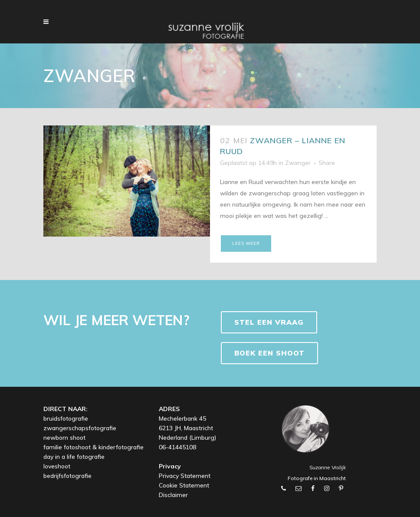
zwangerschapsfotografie (80, 428)
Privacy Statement (185, 476)
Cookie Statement (184, 485)
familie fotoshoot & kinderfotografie (94, 447)
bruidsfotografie (66, 418)
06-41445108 (177, 447)
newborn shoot (64, 438)
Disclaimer (173, 495)
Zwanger (298, 163)
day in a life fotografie (74, 457)
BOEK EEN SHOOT (269, 353)
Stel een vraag (269, 322)
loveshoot (57, 466)
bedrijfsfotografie (67, 476)
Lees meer (246, 243)
